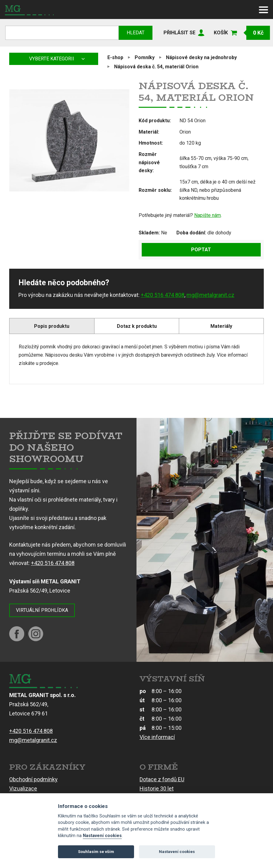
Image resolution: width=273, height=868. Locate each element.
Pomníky (145, 57)
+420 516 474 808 (163, 295)
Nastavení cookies (102, 836)
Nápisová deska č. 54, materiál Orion (156, 67)
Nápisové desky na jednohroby (201, 57)
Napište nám (208, 215)
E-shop (115, 57)
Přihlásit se (179, 33)
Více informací (157, 737)
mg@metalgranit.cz (210, 295)
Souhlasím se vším (96, 852)
